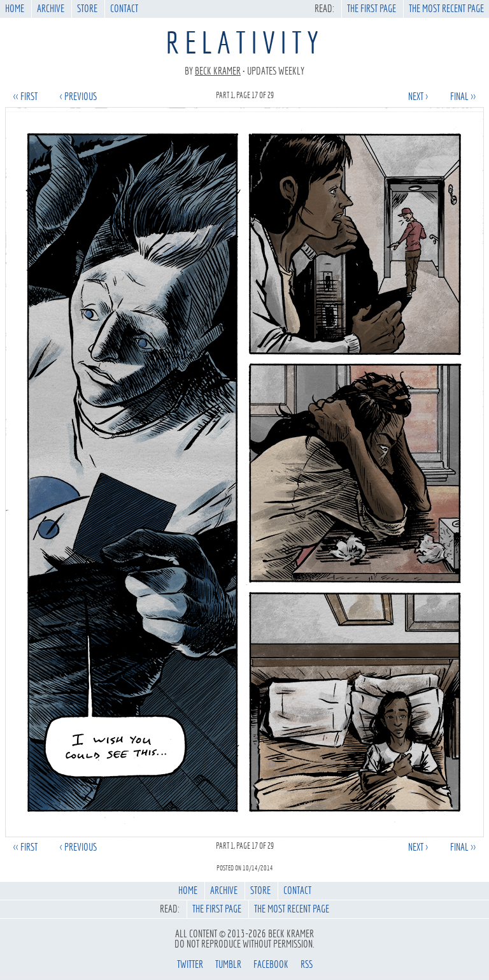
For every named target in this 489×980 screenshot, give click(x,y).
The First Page (372, 9)
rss (307, 964)
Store (87, 9)
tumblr (228, 964)
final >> (463, 97)
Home (15, 9)
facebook (271, 964)
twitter (190, 964)
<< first (25, 97)
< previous (78, 97)
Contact (124, 9)
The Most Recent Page (446, 9)
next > (418, 97)
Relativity (244, 43)
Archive (51, 9)
